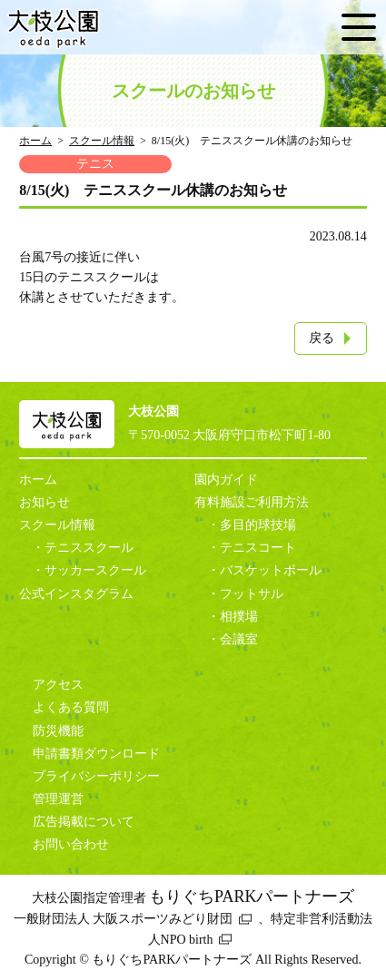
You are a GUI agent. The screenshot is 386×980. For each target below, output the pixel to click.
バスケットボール (271, 570)
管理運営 (58, 799)
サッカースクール (95, 570)
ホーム (35, 141)
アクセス (58, 685)
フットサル (252, 594)
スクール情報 (102, 141)
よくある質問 (71, 707)
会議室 (239, 639)
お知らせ (45, 502)
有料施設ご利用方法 (252, 502)
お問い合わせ (71, 844)
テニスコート (258, 548)
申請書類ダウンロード (96, 754)
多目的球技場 (258, 525)
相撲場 (239, 617)
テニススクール (89, 548)
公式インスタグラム (76, 594)
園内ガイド (226, 480)
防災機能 (58, 731)
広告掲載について (84, 822)
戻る (322, 338)
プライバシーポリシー (96, 776)
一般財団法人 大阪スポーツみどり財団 (124, 919)
